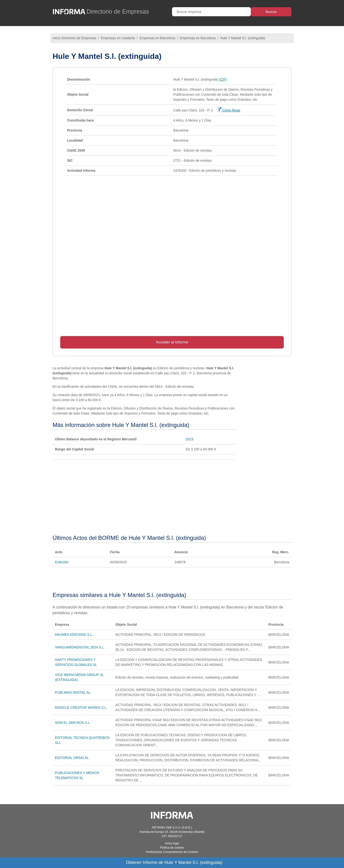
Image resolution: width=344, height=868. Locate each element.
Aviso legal (172, 843)
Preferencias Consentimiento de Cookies (172, 852)
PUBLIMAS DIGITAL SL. (73, 692)
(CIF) (223, 79)
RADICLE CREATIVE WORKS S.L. (81, 708)
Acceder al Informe (172, 342)
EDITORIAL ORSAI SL (72, 758)
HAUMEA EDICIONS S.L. (74, 635)
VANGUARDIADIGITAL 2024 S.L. (80, 647)
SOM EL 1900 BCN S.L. (73, 723)
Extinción (62, 562)
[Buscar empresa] (211, 12)
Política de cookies (172, 848)
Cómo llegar (229, 110)
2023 (190, 439)
